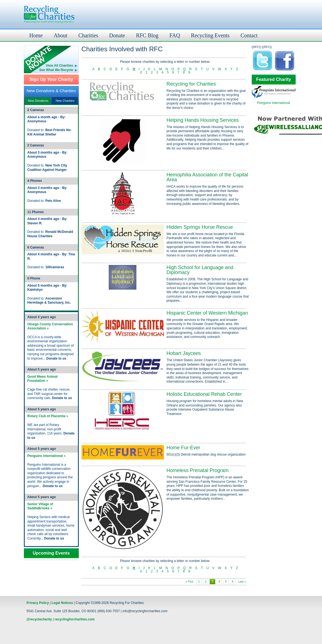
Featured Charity (274, 80)
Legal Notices (62, 603)
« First (189, 582)
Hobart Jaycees (184, 353)
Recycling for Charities (191, 84)
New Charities (65, 101)
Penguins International (274, 103)
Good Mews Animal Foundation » (43, 379)
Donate (117, 35)
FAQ (175, 35)
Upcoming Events (51, 553)
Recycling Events (210, 35)
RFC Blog (147, 35)
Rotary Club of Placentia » (48, 416)
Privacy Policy (38, 603)
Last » (242, 582)
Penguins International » (47, 456)
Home (36, 35)
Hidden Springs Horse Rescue (200, 227)
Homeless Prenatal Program (198, 470)
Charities (88, 35)
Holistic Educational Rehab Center (204, 394)
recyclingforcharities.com (75, 619)
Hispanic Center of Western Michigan (207, 313)
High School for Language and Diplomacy (200, 270)
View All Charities (59, 66)
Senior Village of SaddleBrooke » (40, 506)
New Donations (38, 101)
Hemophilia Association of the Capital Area (207, 177)
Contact (249, 35)
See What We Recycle (56, 70)
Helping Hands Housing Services (203, 120)
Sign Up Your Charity (51, 80)
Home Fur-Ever (184, 448)
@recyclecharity (39, 619)
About (60, 35)
